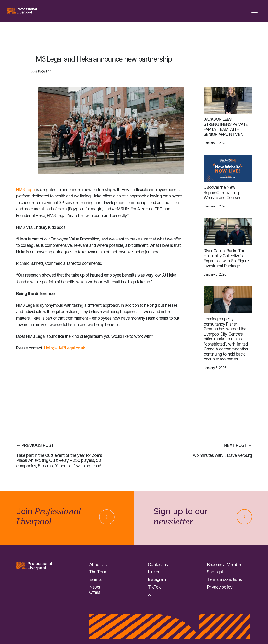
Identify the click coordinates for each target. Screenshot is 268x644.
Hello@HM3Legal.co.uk (64, 348)
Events (95, 579)
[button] (255, 11)
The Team (98, 572)
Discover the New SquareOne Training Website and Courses (222, 192)
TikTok (154, 587)
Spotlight (215, 572)
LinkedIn (156, 572)
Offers (95, 592)
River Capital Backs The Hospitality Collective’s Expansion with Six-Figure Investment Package (226, 258)
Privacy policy (220, 587)
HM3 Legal (26, 190)
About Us (98, 564)
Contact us (158, 564)
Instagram (157, 579)
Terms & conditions (224, 579)
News (94, 587)
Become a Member (224, 564)
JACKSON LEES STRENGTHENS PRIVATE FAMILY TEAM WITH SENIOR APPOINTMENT (226, 127)
